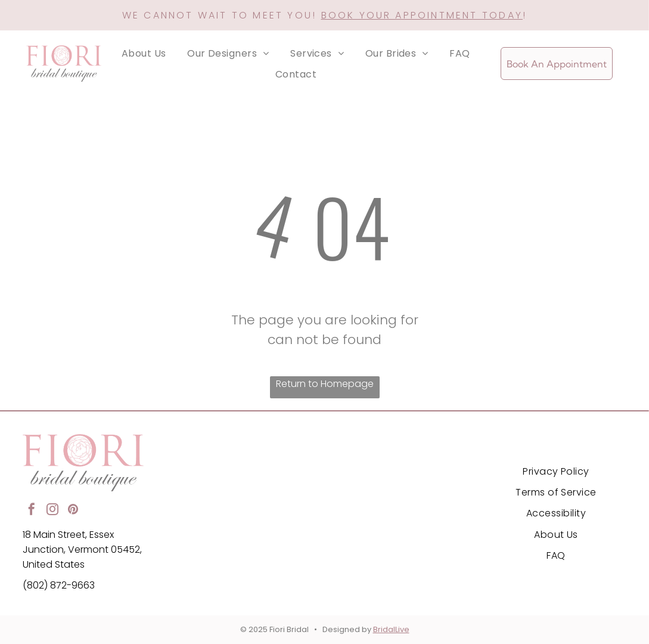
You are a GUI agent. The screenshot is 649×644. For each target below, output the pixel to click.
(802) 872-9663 (59, 585)
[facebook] (32, 511)
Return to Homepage (325, 384)
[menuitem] (144, 53)
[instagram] (52, 511)
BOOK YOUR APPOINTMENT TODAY (422, 15)
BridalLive (391, 629)
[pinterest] (73, 511)
